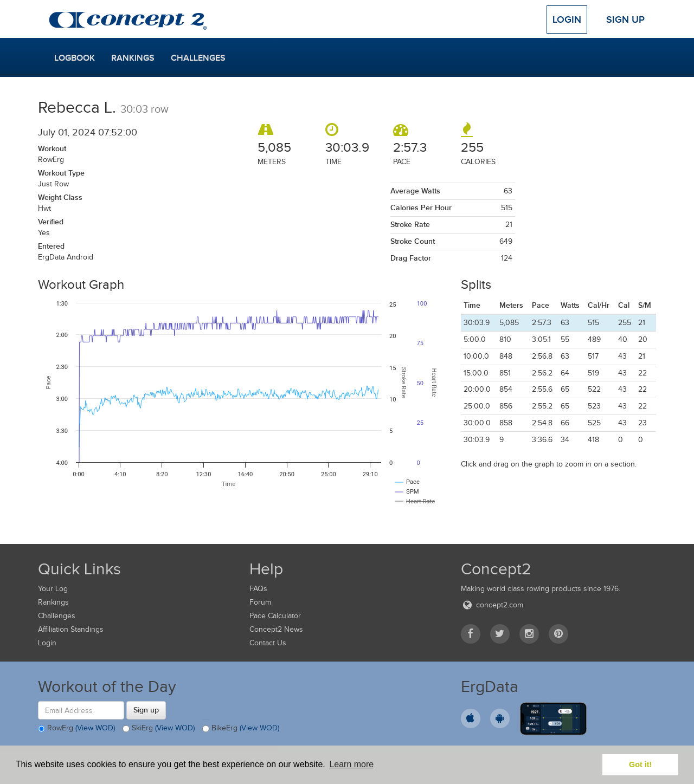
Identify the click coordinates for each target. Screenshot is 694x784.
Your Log (53, 589)
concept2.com (492, 605)
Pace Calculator (275, 616)
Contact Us (268, 643)
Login (567, 20)
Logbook (75, 58)
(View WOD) (95, 728)
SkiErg (159, 729)
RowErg (76, 729)
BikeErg (241, 729)
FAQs (258, 589)
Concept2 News (276, 629)
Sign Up (625, 20)
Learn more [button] (351, 764)
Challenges (198, 58)
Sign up (146, 710)
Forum (260, 602)
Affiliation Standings (71, 629)
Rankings (133, 58)
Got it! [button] (640, 764)
